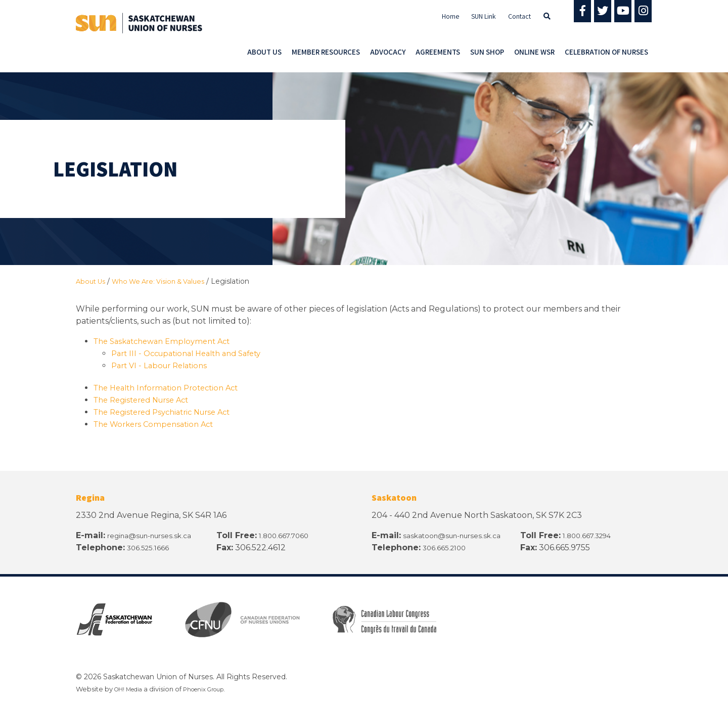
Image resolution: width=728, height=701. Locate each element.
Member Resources (326, 52)
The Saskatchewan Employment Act (168, 341)
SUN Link (484, 16)
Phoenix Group (215, 688)
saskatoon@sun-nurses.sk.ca (461, 535)
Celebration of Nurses (606, 52)
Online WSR (534, 52)
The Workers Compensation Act (159, 424)
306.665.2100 (448, 547)
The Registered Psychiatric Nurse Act (169, 411)
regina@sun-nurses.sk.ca (157, 535)
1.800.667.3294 (593, 535)
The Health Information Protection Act (172, 387)
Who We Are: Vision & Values (166, 281)
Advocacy (388, 52)
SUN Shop (487, 52)
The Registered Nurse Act (146, 399)
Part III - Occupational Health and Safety (193, 353)
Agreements (438, 52)
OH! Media (132, 688)
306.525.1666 (151, 547)
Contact (519, 16)
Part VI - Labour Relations (163, 365)
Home (450, 16)
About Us (264, 52)
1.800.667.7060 (291, 535)
